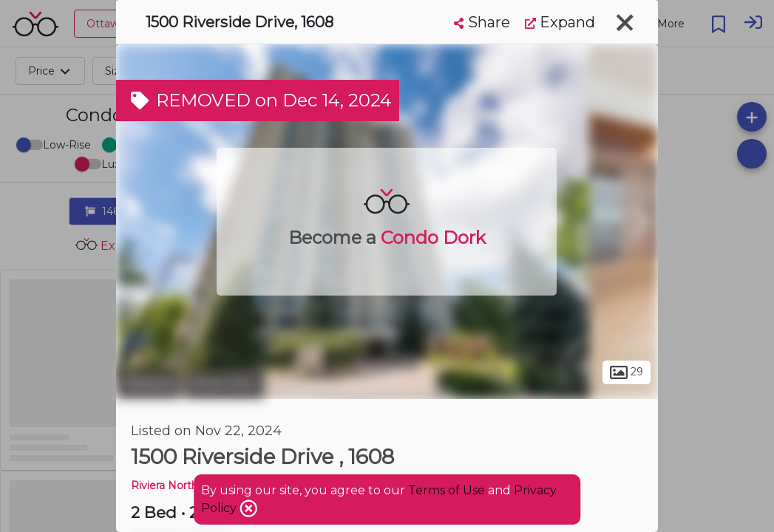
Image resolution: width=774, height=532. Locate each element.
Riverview (224, 383)
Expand (560, 22)
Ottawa (148, 383)
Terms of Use (447, 490)
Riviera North (164, 485)
